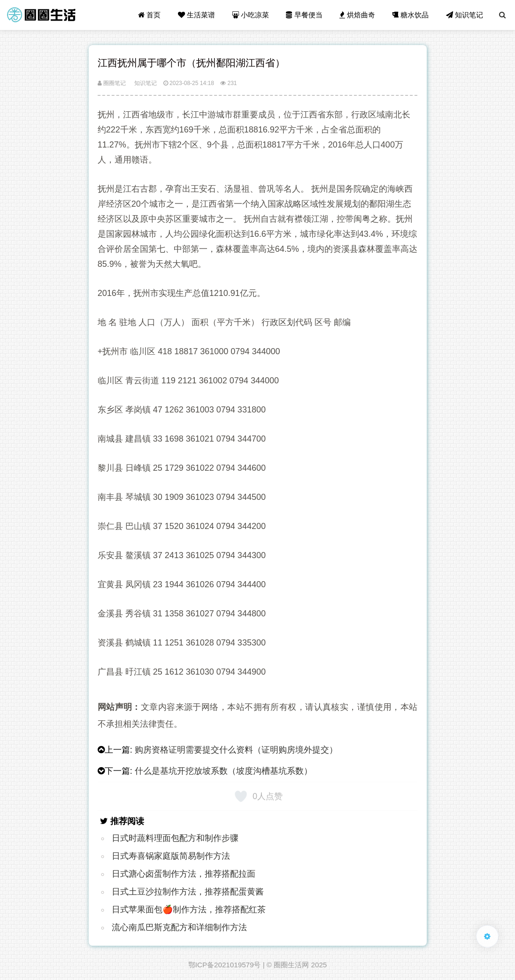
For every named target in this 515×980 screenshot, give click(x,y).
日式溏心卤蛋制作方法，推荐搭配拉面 (184, 874)
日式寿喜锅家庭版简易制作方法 (171, 856)
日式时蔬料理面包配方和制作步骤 (175, 838)
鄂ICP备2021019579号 (225, 965)
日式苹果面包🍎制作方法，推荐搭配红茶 (189, 910)
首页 (149, 15)
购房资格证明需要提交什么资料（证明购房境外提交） (236, 750)
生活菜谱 (196, 15)
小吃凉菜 (250, 15)
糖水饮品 (410, 15)
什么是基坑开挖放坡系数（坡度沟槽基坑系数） (223, 771)
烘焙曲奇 (357, 15)
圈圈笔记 (112, 83)
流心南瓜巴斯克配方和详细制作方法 (179, 927)
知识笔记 (465, 15)
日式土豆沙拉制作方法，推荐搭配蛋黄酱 (188, 892)
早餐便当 (304, 15)
